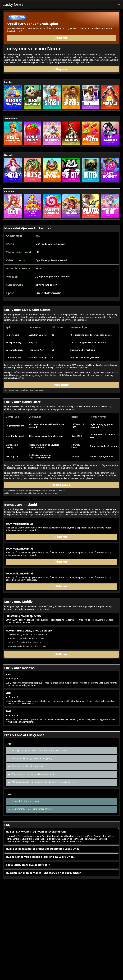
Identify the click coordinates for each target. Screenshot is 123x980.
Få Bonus (61, 38)
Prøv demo (62, 385)
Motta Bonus (61, 485)
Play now (61, 69)
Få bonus (61, 537)
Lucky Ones (13, 4)
